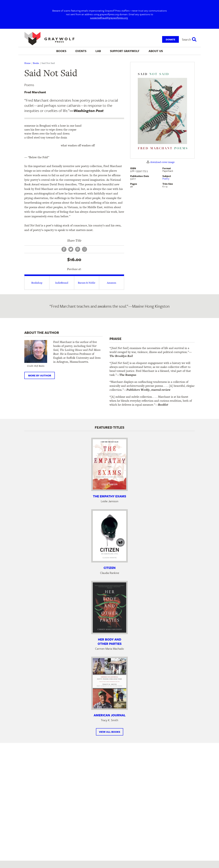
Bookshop (37, 283)
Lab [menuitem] (98, 51)
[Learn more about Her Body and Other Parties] (109, 608)
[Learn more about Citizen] (109, 536)
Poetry (166, 179)
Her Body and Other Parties (110, 642)
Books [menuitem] (61, 51)
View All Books (110, 732)
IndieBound (62, 283)
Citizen (110, 568)
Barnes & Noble (87, 283)
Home (27, 63)
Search (186, 39)
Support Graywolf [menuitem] (125, 51)
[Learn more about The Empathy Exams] (109, 464)
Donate (170, 39)
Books (36, 63)
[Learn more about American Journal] (109, 683)
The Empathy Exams (109, 496)
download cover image (162, 162)
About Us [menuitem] (156, 51)
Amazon (112, 283)
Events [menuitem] (81, 51)
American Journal (110, 715)
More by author (40, 375)
